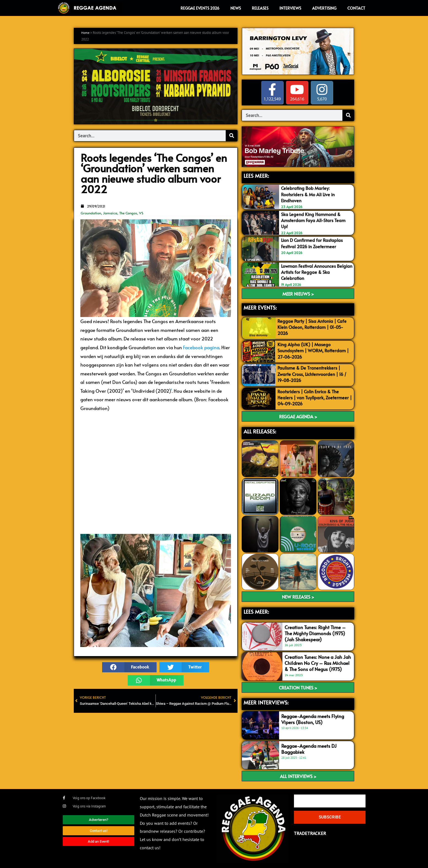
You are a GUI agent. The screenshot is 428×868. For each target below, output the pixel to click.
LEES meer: (256, 611)
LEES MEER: (256, 176)
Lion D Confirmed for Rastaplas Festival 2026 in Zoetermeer (314, 243)
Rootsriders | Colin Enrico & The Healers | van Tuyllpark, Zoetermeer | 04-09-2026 (315, 397)
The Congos (128, 213)
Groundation (91, 213)
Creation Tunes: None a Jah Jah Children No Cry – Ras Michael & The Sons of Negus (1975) (318, 662)
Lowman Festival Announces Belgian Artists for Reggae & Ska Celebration (316, 272)
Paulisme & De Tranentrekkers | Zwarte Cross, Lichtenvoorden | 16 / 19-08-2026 (315, 373)
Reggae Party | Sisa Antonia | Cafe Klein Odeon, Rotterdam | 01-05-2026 (314, 326)
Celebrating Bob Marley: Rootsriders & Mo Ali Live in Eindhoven (310, 194)
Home (86, 33)
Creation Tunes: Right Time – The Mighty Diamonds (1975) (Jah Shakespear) (315, 633)
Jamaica (110, 213)
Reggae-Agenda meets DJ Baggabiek (309, 748)
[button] (129, 667)
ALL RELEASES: (260, 431)
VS (141, 213)
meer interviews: (266, 702)
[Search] (231, 136)
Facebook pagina (201, 347)
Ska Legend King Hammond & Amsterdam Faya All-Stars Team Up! (315, 220)
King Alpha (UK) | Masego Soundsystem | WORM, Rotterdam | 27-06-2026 (314, 350)
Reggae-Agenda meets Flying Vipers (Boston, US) (313, 719)
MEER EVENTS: (260, 307)
